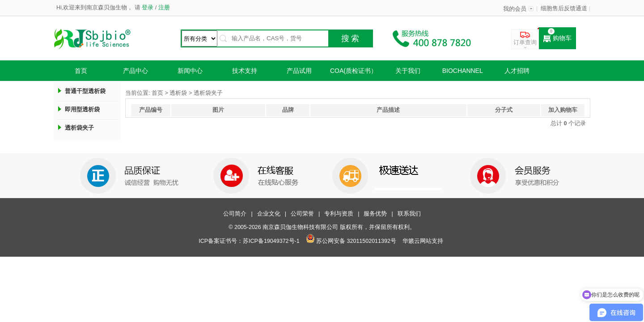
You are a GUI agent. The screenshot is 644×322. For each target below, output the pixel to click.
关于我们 (408, 71)
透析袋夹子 (79, 128)
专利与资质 (339, 214)
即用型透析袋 (82, 109)
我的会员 (515, 9)
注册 (163, 8)
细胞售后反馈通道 (564, 8)
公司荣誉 (302, 214)
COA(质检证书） (354, 71)
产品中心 (136, 71)
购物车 (557, 38)
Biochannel (463, 71)
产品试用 (299, 71)
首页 (81, 71)
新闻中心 (190, 71)
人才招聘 (517, 71)
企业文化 (269, 214)
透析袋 (178, 93)
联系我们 (409, 214)
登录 (148, 8)
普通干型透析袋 (85, 91)
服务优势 (375, 214)
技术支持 (245, 71)
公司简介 (235, 214)
